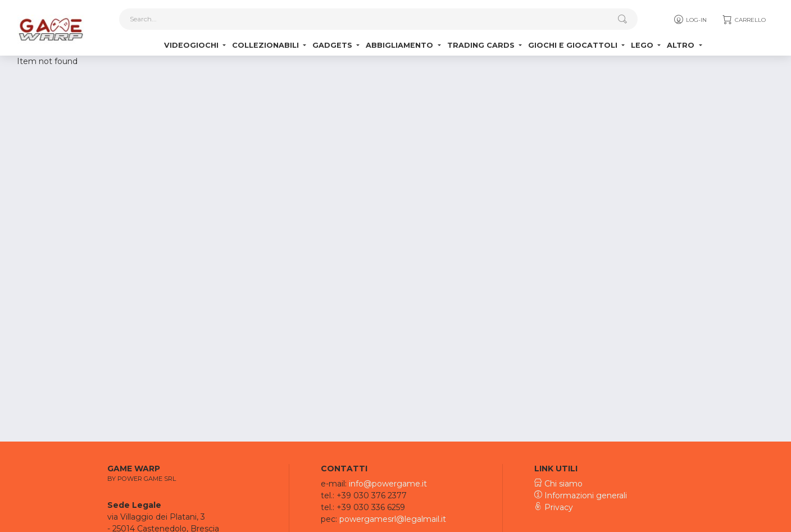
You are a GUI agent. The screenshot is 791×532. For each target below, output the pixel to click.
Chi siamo (558, 484)
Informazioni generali (581, 495)
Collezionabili (267, 45)
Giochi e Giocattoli (574, 45)
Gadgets (333, 45)
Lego (643, 45)
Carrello (744, 20)
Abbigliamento (401, 45)
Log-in (690, 20)
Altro (682, 45)
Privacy (554, 507)
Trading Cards (482, 45)
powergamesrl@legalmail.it (393, 519)
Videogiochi (192, 45)
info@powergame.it (388, 484)
